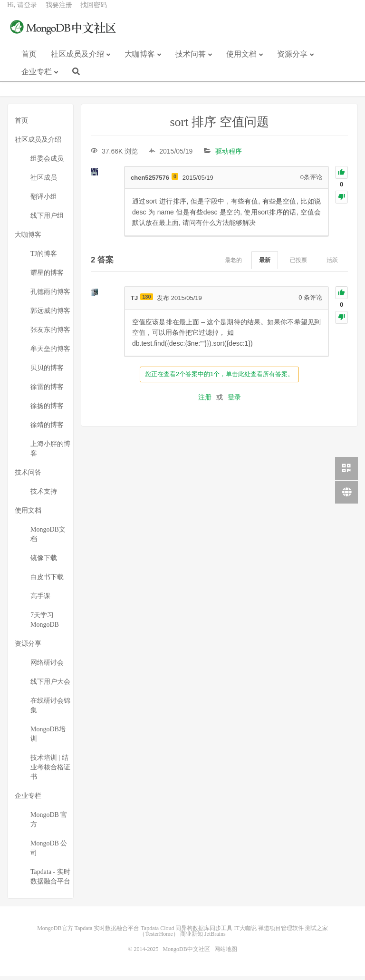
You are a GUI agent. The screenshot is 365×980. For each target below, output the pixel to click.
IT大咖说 (245, 932)
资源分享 (292, 61)
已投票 (298, 264)
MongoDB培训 (48, 738)
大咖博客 (140, 61)
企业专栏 (37, 79)
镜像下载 (44, 562)
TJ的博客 (44, 258)
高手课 (40, 600)
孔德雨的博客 (50, 296)
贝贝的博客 (47, 372)
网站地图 (226, 953)
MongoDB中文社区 (64, 35)
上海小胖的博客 (50, 453)
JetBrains (215, 938)
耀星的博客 (47, 277)
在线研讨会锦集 (50, 710)
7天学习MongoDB (45, 624)
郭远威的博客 (50, 315)
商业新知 (192, 938)
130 (146, 301)
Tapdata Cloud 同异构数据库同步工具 (187, 932)
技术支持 (44, 496)
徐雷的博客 (47, 391)
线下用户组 (47, 220)
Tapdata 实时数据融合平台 (107, 932)
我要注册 (59, 12)
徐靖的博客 (47, 429)
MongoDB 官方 (49, 824)
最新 (265, 264)
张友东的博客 (50, 334)
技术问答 (191, 61)
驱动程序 (229, 155)
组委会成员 (47, 163)
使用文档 (241, 61)
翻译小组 (44, 201)
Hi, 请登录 (22, 12)
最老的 (233, 264)
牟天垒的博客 (50, 353)
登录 (234, 401)
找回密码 (94, 12)
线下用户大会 (50, 686)
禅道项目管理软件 (281, 932)
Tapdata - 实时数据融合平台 (50, 881)
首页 (29, 61)
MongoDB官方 (55, 932)
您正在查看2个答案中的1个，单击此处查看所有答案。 (219, 378)
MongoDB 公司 (49, 852)
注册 (205, 401)
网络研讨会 (47, 667)
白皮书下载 (47, 581)
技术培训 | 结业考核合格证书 (50, 771)
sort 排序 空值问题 (220, 126)
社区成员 (44, 182)
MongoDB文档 (48, 539)
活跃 (332, 264)
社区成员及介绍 (77, 61)
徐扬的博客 (47, 410)
